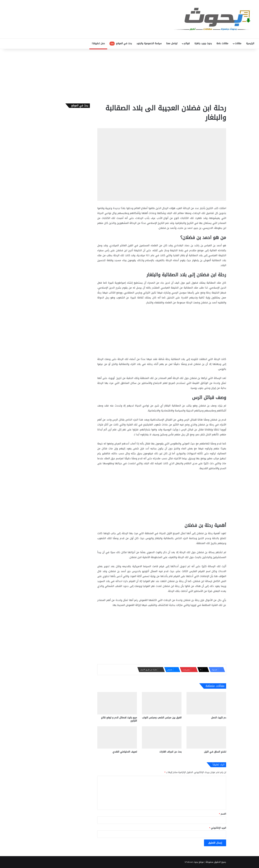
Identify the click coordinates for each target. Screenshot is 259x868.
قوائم (187, 43)
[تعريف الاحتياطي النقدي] (117, 737)
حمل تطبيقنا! (98, 43)
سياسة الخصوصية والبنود (149, 43)
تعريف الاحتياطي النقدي (125, 752)
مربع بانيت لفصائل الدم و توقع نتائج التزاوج (119, 719)
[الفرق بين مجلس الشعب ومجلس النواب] (162, 703)
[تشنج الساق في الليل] (206, 737)
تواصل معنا (172, 43)
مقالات (238, 43)
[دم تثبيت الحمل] (206, 703)
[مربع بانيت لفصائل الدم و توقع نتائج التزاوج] (117, 703)
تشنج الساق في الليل (215, 752)
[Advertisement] (129, 75)
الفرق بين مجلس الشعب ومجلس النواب (162, 718)
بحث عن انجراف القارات (170, 752)
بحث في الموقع (121, 43)
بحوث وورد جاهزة (203, 43)
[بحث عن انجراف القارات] (162, 737)
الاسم (223, 814)
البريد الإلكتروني (218, 828)
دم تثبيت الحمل (219, 718)
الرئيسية (250, 43)
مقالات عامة (222, 43)
